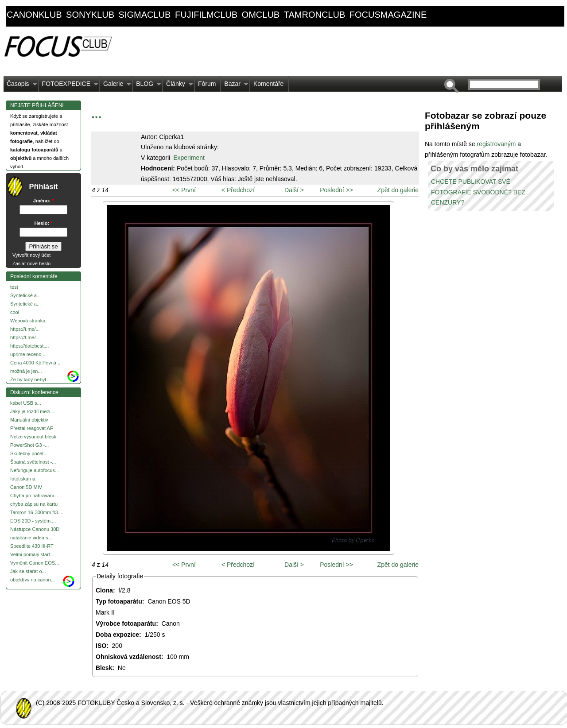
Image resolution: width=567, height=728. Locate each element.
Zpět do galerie (398, 190)
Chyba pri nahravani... (34, 496)
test (14, 287)
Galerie (115, 86)
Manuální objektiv (29, 420)
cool (15, 312)
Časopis (20, 86)
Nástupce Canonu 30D (35, 529)
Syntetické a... (25, 295)
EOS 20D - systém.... (33, 521)
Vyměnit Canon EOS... (35, 563)
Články (178, 86)
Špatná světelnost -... (33, 462)
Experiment (189, 158)
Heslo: (44, 223)
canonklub (34, 15)
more (73, 375)
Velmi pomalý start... (32, 554)
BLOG (147, 86)
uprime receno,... (29, 354)
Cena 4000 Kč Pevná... (35, 363)
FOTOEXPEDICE (68, 86)
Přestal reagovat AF (32, 428)
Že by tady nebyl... (30, 379)
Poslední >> (336, 190)
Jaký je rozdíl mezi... (32, 411)
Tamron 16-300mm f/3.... (37, 512)
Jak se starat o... (28, 571)
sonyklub (90, 15)
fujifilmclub (206, 15)
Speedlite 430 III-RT (32, 546)
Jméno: (43, 201)
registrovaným (497, 144)
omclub (261, 15)
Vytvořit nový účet (31, 255)
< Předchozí (238, 190)
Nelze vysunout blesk (33, 437)
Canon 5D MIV (26, 487)
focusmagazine (388, 15)
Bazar (235, 86)
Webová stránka (28, 321)
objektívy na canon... (33, 580)
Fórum (207, 84)
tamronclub (315, 15)
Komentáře (268, 84)
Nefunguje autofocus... (35, 470)
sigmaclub (145, 15)
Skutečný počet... (29, 453)
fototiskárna (23, 479)
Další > (294, 190)
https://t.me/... (25, 329)
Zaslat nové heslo (31, 263)
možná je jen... (26, 371)
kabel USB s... (26, 403)
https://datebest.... (29, 346)
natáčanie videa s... (31, 538)
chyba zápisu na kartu (34, 504)
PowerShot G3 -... (29, 445)
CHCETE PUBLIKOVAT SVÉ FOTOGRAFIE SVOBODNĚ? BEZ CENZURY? (478, 192)
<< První (184, 190)
